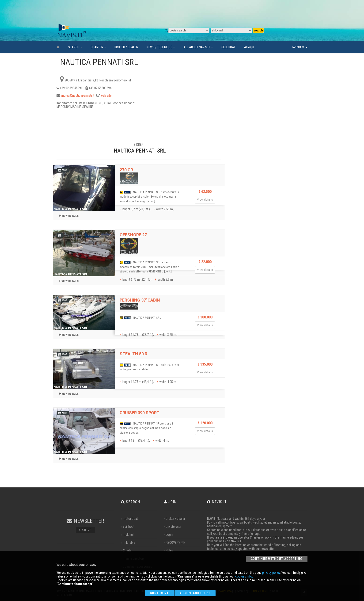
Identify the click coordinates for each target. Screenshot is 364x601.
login (249, 47)
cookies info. (244, 576)
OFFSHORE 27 (133, 235)
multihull (128, 535)
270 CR (126, 170)
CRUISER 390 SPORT (139, 413)
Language (300, 47)
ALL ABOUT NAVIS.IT (198, 47)
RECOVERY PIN (175, 543)
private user (173, 527)
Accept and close (195, 593)
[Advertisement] (167, 12)
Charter (127, 551)
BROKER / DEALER (126, 47)
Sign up (85, 530)
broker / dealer (174, 519)
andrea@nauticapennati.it (77, 96)
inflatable (128, 543)
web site (106, 96)
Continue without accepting (277, 559)
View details (69, 216)
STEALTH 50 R (133, 354)
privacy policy (271, 573)
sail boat (128, 527)
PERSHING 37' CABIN (140, 300)
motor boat (129, 519)
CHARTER (98, 47)
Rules (169, 551)
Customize (159, 593)
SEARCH (75, 47)
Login (169, 535)
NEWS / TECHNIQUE (161, 47)
